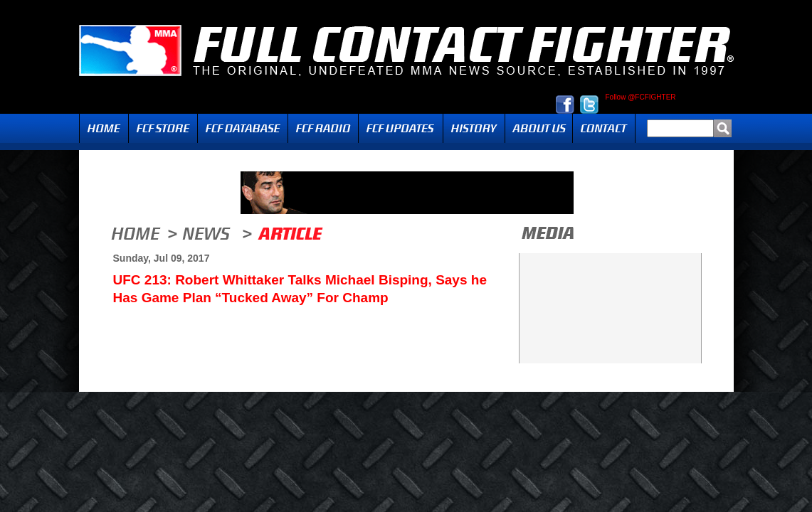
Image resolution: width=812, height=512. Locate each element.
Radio (323, 128)
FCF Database (243, 128)
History (474, 128)
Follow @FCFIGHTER (641, 97)
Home (104, 128)
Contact (604, 128)
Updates (401, 128)
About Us (539, 128)
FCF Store (163, 128)
